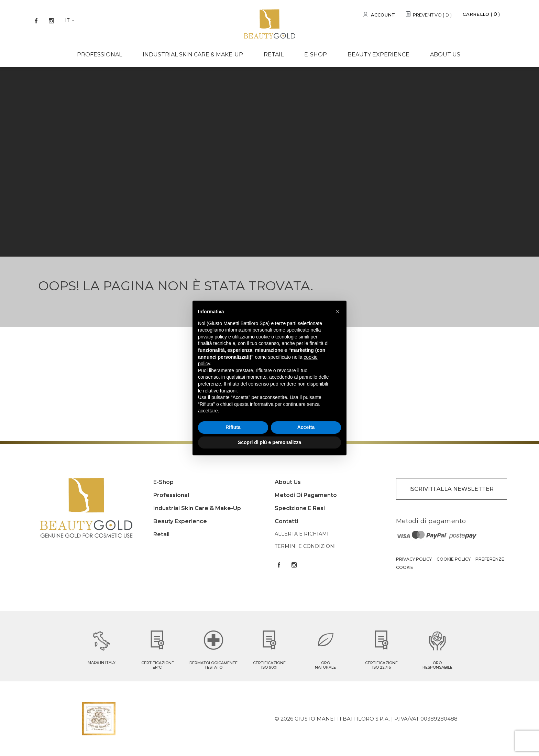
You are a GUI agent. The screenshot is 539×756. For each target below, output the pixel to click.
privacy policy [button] (212, 337)
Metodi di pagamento (306, 495)
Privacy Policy (414, 559)
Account (383, 15)
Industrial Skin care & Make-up (193, 55)
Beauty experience (378, 55)
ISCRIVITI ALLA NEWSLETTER (451, 489)
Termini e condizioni (305, 546)
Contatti (286, 521)
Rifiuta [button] (233, 427)
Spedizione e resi (300, 508)
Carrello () (481, 14)
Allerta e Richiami (302, 534)
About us (445, 55)
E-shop (316, 55)
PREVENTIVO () (432, 15)
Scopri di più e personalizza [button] (269, 442)
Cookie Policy (454, 559)
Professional (100, 55)
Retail (274, 55)
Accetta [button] (306, 427)
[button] (338, 312)
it (67, 20)
